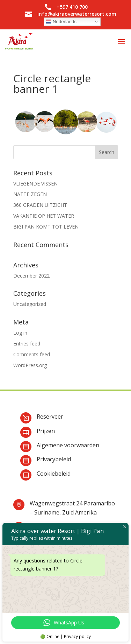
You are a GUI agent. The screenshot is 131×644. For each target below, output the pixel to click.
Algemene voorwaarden (68, 445)
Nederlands (61, 22)
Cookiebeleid (54, 474)
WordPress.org (30, 365)
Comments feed (32, 354)
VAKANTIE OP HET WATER (44, 216)
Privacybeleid (54, 459)
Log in (20, 333)
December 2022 (31, 276)
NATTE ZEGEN (30, 194)
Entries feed (27, 344)
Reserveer (50, 416)
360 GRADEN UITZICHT (40, 205)
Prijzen (46, 431)
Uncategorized (30, 304)
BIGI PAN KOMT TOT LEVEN (46, 227)
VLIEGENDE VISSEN (35, 184)
